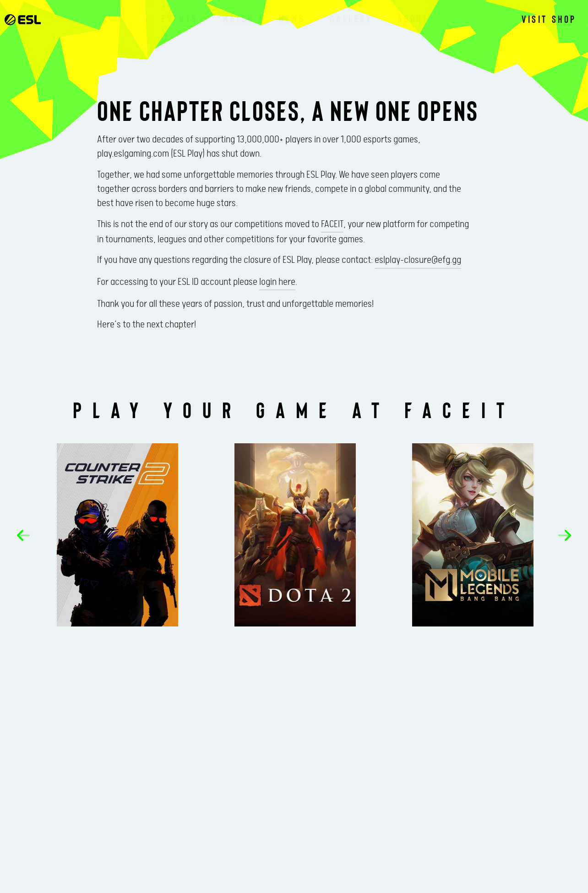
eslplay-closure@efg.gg (418, 260)
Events (180, 18)
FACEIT (332, 224)
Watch (238, 18)
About (413, 18)
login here (277, 282)
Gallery (351, 18)
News (292, 18)
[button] (23, 535)
